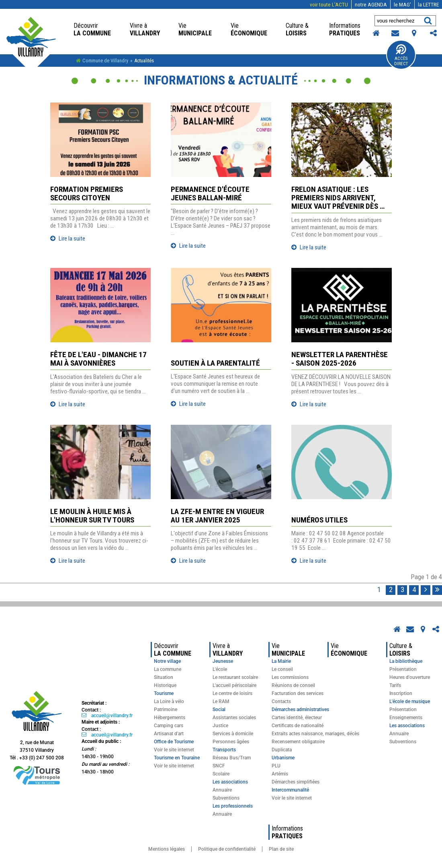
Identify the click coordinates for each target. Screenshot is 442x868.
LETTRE (428, 4)
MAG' (402, 4)
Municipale (195, 29)
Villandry (145, 29)
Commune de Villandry (105, 61)
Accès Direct (401, 61)
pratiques (346, 29)
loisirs (298, 29)
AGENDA (371, 4)
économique (249, 29)
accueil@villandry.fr (112, 716)
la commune (92, 29)
